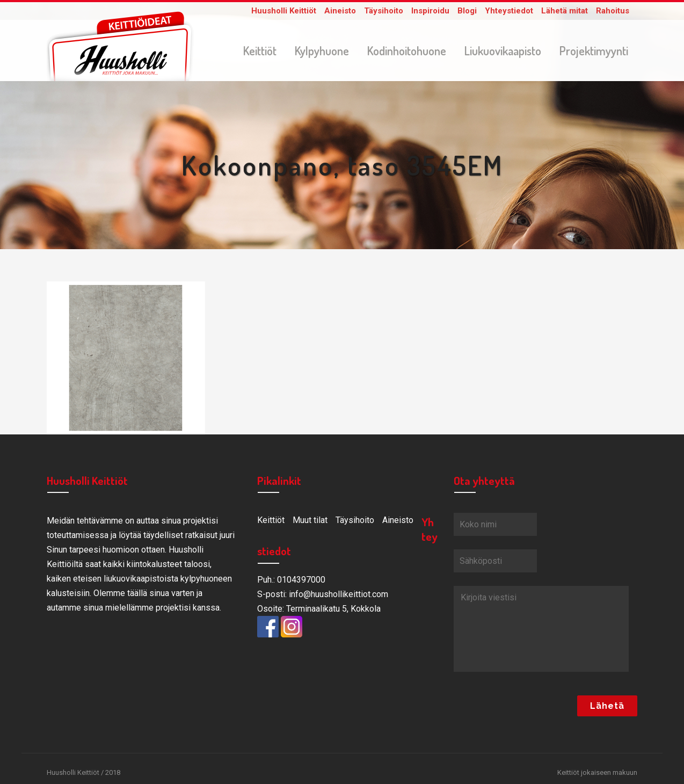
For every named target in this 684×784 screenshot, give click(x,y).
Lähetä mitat (565, 11)
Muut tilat (310, 522)
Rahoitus (613, 11)
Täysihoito (384, 11)
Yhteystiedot (509, 11)
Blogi (467, 11)
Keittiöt (271, 522)
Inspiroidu (430, 11)
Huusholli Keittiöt (284, 11)
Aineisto (340, 11)
